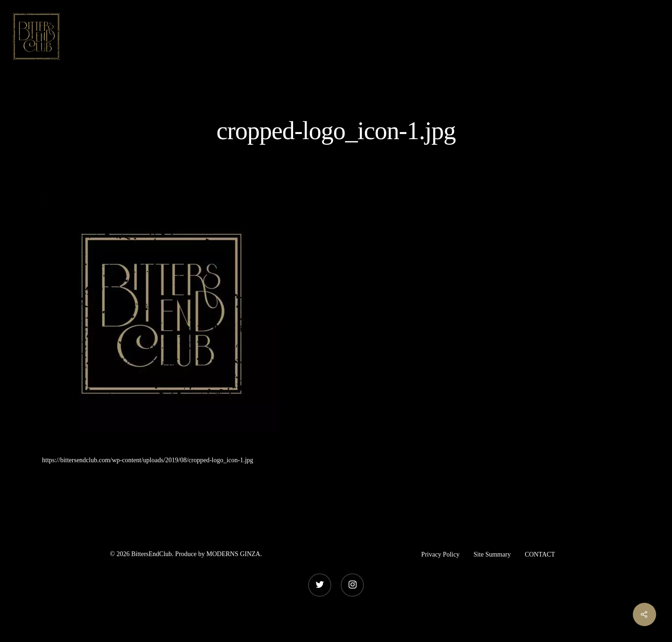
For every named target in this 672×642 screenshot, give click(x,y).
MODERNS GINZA (233, 554)
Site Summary (492, 554)
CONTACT (540, 554)
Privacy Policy (441, 554)
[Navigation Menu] (651, 36)
